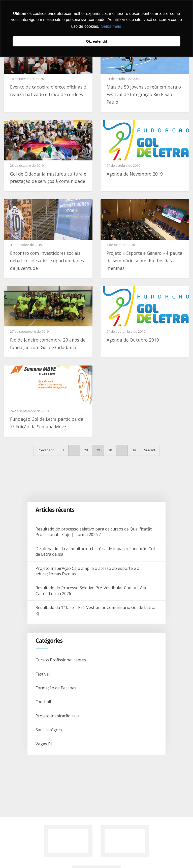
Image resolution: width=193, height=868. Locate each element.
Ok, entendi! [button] (96, 41)
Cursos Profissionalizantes (61, 660)
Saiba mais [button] (111, 26)
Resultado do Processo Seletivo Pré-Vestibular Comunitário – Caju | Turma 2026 (93, 591)
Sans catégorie (50, 730)
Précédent (46, 450)
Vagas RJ (44, 744)
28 (86, 450)
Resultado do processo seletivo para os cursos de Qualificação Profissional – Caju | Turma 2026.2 (94, 532)
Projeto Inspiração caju (57, 716)
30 (110, 450)
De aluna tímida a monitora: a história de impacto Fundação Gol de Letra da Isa (95, 551)
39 (134, 450)
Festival (43, 674)
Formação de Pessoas (56, 688)
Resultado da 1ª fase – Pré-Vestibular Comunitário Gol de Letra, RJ (95, 610)
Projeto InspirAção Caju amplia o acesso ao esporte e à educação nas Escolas (87, 571)
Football (43, 702)
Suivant (150, 450)
